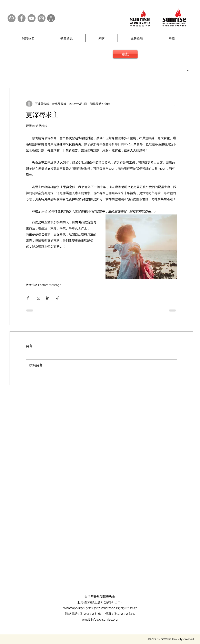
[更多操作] (174, 104)
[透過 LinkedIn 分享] (48, 298)
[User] (51, 18)
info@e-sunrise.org (104, 620)
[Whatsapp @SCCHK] (12, 18)
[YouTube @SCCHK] (32, 18)
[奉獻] (125, 54)
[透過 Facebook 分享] (28, 298)
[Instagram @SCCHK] (42, 18)
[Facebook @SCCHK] (22, 18)
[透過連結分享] (58, 298)
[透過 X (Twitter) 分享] (38, 298)
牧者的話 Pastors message (44, 285)
